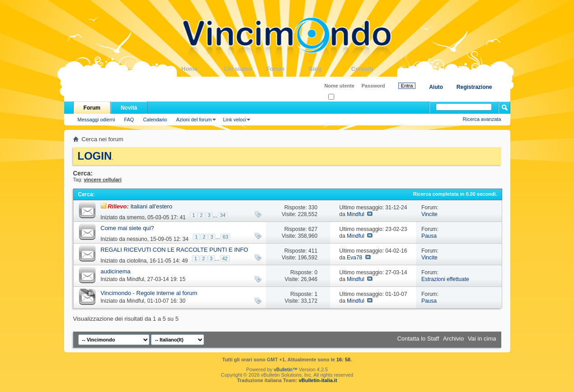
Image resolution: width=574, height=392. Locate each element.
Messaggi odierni (96, 120)
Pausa (429, 236)
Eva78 (355, 258)
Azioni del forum (194, 120)
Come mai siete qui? (128, 228)
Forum (288, 69)
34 (223, 215)
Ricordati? (342, 97)
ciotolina (137, 261)
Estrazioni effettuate (445, 279)
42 (225, 258)
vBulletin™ (286, 369)
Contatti (373, 69)
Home (203, 69)
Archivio (453, 339)
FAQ (129, 120)
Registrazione (474, 87)
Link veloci (235, 120)
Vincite (429, 214)
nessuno (137, 239)
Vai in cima (482, 339)
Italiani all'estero (152, 206)
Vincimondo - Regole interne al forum (149, 293)
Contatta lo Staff (418, 339)
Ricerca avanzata (482, 119)
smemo (136, 217)
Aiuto (436, 87)
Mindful (356, 214)
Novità (129, 108)
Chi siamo (245, 69)
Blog (330, 69)
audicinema (116, 271)
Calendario (155, 120)
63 (225, 237)
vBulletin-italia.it (318, 380)
